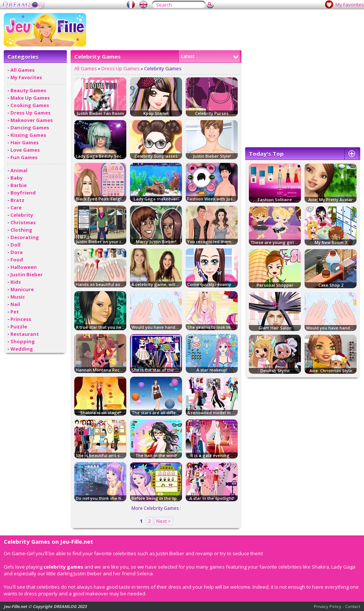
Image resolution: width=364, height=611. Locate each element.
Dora (17, 252)
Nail (15, 304)
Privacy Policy (328, 606)
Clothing (21, 230)
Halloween (24, 267)
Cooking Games (30, 105)
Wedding (22, 349)
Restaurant (25, 334)
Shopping (23, 341)
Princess (21, 319)
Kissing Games (28, 135)
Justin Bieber (27, 274)
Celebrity (22, 215)
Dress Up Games (30, 113)
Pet (15, 312)
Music (18, 297)
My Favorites (350, 4)
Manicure (22, 289)
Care (16, 208)
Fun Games (24, 157)
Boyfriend (23, 193)
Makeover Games (32, 120)
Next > (164, 521)
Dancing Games (30, 128)
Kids (16, 282)
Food (17, 260)
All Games (22, 70)
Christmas (23, 222)
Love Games (25, 150)
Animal (19, 170)
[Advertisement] (303, 97)
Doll (15, 245)
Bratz (17, 200)
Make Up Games (30, 98)
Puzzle (19, 327)
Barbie (19, 185)
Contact (353, 606)
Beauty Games (28, 90)
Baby (17, 178)
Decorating (25, 237)
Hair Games (25, 142)
